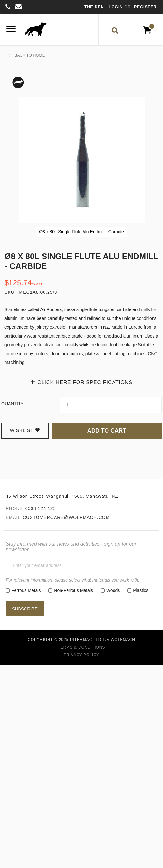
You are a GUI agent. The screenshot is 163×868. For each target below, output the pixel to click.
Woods (113, 590)
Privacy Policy (81, 655)
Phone (14, 508)
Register (145, 7)
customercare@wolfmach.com (66, 517)
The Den (94, 7)
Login (116, 7)
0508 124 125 (41, 508)
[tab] (81, 382)
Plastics (141, 590)
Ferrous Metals (26, 590)
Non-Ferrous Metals (73, 590)
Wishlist (25, 430)
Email (13, 517)
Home (39, 55)
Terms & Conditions (81, 647)
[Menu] (11, 30)
